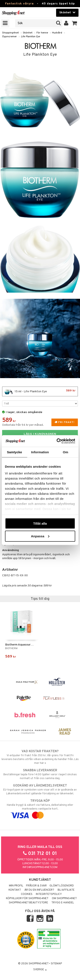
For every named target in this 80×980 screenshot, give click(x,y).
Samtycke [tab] (14, 452)
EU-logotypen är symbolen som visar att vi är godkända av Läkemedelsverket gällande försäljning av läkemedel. (40, 789)
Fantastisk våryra (19, 4)
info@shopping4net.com (40, 867)
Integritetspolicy (49, 894)
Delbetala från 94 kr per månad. (23, 425)
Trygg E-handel (63, 903)
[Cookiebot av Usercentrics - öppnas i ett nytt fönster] (57, 441)
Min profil (16, 886)
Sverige (40, 970)
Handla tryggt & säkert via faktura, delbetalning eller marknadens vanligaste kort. (40, 808)
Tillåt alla (40, 523)
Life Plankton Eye (30, 37)
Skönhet (28, 33)
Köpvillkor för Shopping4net (27, 898)
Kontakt (15, 890)
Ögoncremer (9, 37)
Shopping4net (10, 33)
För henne (42, 33)
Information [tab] (40, 452)
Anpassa (40, 536)
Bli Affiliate (66, 890)
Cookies (27, 894)
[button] (75, 23)
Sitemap (56, 964)
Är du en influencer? (39, 890)
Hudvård (57, 33)
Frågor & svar (36, 886)
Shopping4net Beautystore (28, 903)
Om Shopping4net (64, 898)
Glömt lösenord (62, 886)
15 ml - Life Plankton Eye (40, 391)
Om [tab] (66, 452)
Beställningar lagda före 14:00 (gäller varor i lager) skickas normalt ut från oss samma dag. (40, 774)
